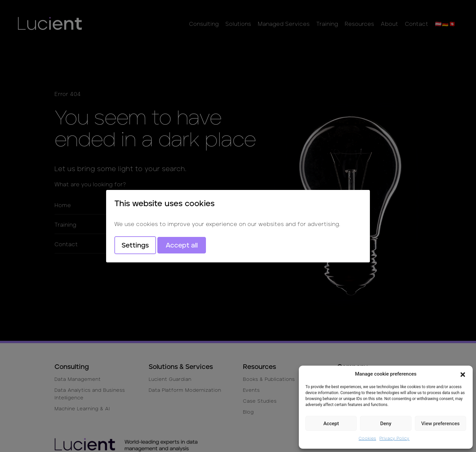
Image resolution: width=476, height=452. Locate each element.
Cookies (367, 438)
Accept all (182, 245)
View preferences (440, 424)
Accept (331, 424)
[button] (463, 374)
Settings (135, 245)
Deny (386, 424)
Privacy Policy (395, 438)
